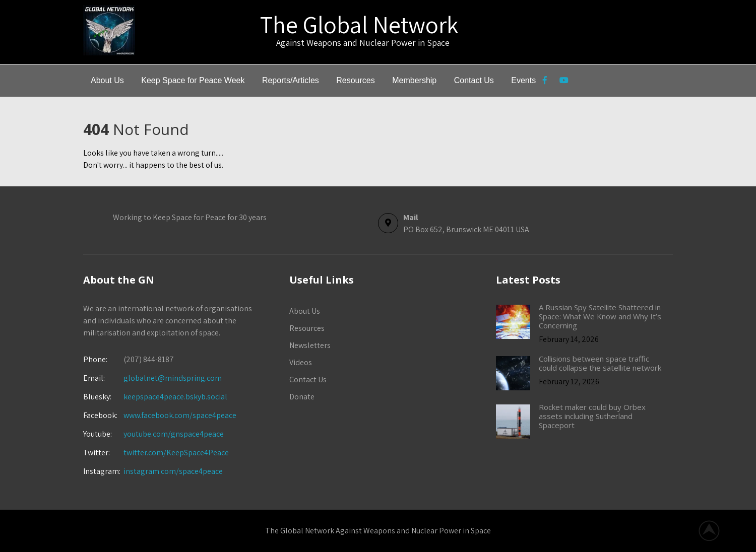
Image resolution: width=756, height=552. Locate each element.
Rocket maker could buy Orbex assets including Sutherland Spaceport (592, 416)
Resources (355, 80)
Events (523, 80)
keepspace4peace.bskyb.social (175, 397)
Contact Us (474, 80)
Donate (302, 397)
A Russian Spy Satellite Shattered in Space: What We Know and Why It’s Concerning (600, 316)
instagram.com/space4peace (173, 471)
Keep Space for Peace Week (193, 80)
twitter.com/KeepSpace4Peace (176, 453)
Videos (301, 362)
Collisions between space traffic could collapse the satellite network (600, 363)
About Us (107, 80)
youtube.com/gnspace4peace (174, 434)
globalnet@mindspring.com (152, 378)
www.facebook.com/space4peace (180, 415)
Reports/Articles (291, 80)
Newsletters (310, 345)
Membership (414, 80)
